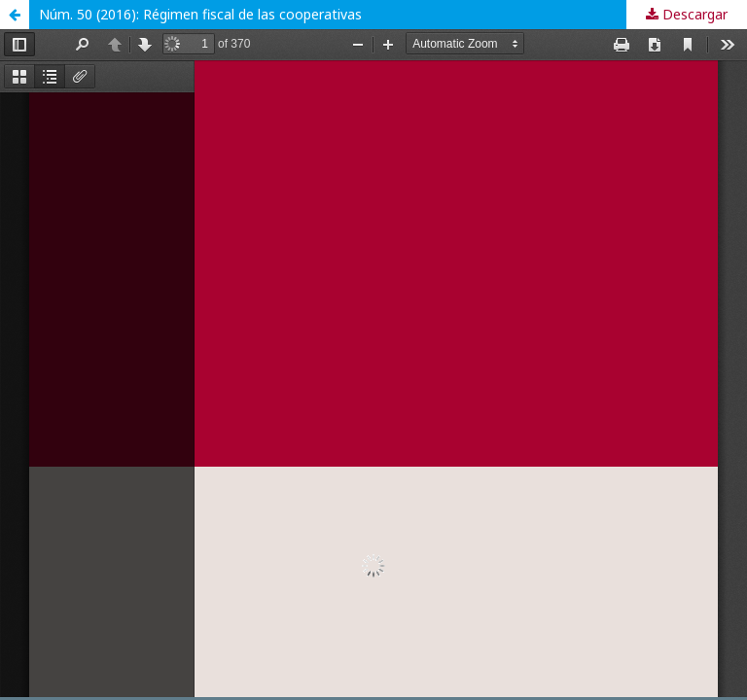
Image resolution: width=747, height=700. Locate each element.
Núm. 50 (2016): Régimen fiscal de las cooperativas (200, 14)
